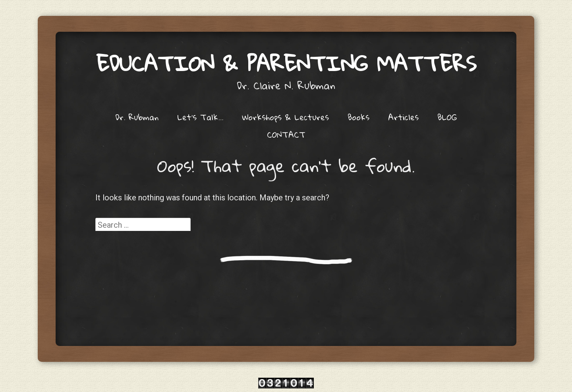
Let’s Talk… (200, 117)
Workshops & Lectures (285, 117)
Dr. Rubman (137, 117)
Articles (403, 117)
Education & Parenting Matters (286, 63)
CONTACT (286, 135)
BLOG (447, 117)
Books (358, 117)
